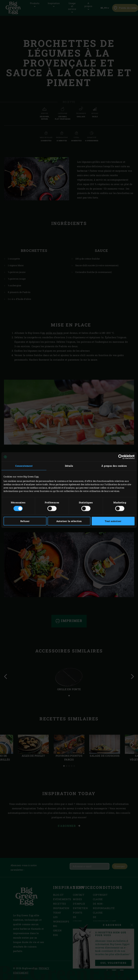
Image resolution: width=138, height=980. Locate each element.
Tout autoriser (113, 521)
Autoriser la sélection (69, 521)
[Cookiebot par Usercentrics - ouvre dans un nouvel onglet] (120, 457)
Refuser (25, 521)
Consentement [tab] (24, 466)
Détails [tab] (69, 466)
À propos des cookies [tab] (114, 466)
